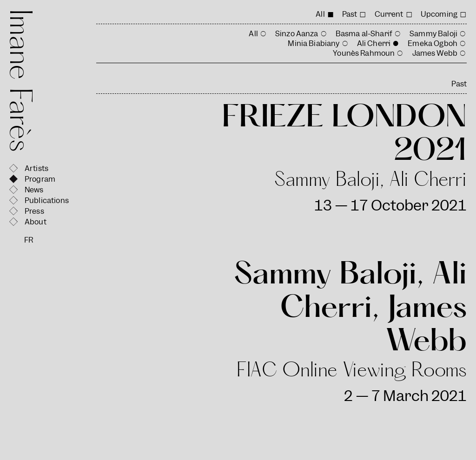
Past (350, 14)
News (34, 190)
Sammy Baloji (433, 34)
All (320, 14)
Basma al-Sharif (364, 34)
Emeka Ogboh (433, 43)
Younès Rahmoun (364, 53)
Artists (36, 168)
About (36, 222)
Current (389, 14)
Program (40, 179)
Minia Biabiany (314, 43)
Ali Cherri (374, 43)
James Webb (435, 53)
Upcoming (439, 14)
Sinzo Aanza (297, 34)
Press (34, 211)
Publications (47, 200)
